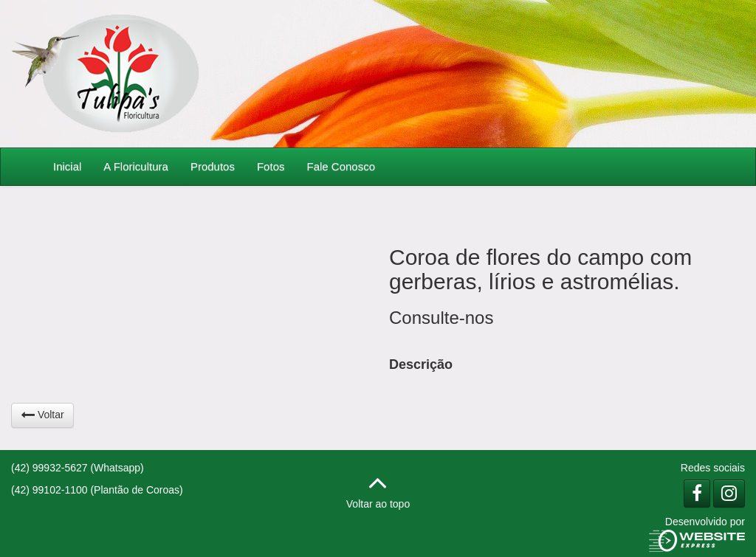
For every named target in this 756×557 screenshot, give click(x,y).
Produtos (213, 166)
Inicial (67, 166)
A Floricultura (136, 166)
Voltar (42, 415)
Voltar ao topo (378, 488)
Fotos (271, 166)
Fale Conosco (341, 166)
